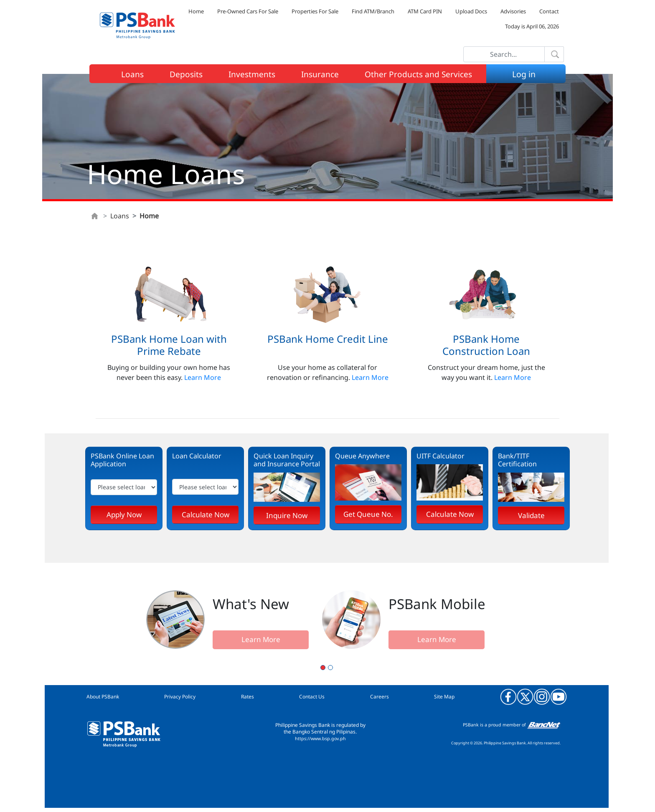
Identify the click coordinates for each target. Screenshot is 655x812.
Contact (549, 11)
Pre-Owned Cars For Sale (248, 11)
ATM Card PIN (425, 11)
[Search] (504, 54)
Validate (531, 515)
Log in (527, 74)
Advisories (513, 11)
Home (196, 11)
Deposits (186, 74)
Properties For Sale (315, 11)
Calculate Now (206, 515)
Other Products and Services (418, 74)
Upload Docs (471, 11)
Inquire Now (287, 515)
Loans (132, 74)
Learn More (203, 377)
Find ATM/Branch (373, 11)
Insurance (320, 74)
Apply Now (124, 515)
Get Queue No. (368, 514)
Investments (252, 74)
